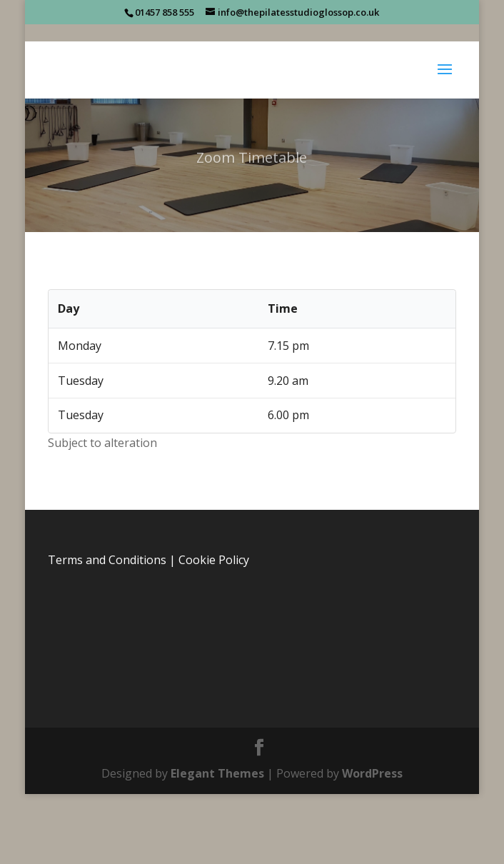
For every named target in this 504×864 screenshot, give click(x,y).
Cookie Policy (214, 560)
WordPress (372, 773)
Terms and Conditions (107, 560)
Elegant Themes (217, 773)
